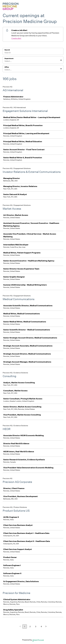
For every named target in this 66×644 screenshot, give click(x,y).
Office (7, 67)
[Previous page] (20, 627)
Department (9, 58)
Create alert (16, 38)
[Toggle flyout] (61, 60)
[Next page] (46, 627)
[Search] (33, 53)
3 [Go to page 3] (36, 627)
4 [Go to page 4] (41, 627)
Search (7, 50)
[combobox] (5, 61)
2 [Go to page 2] (30, 627)
